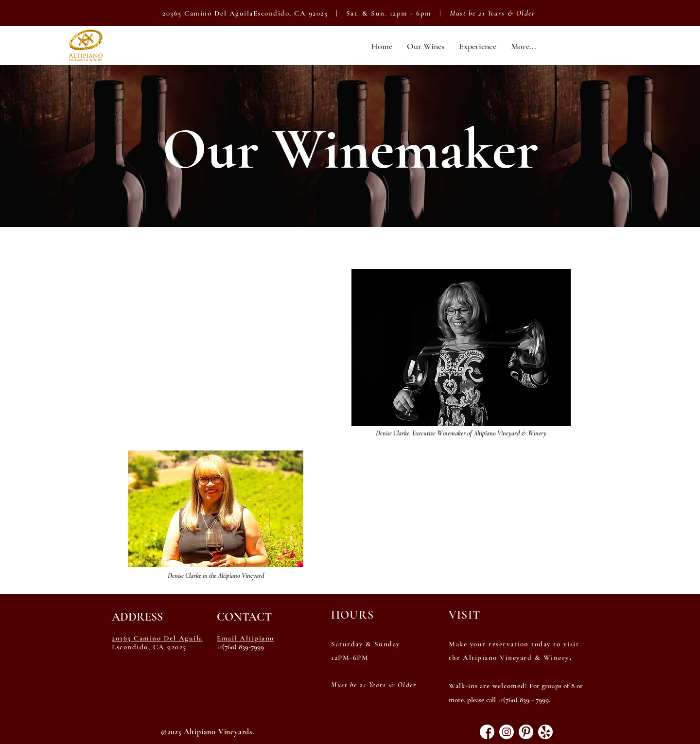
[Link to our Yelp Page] (545, 732)
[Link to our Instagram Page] (507, 732)
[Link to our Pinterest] (526, 732)
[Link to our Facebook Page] (487, 732)
